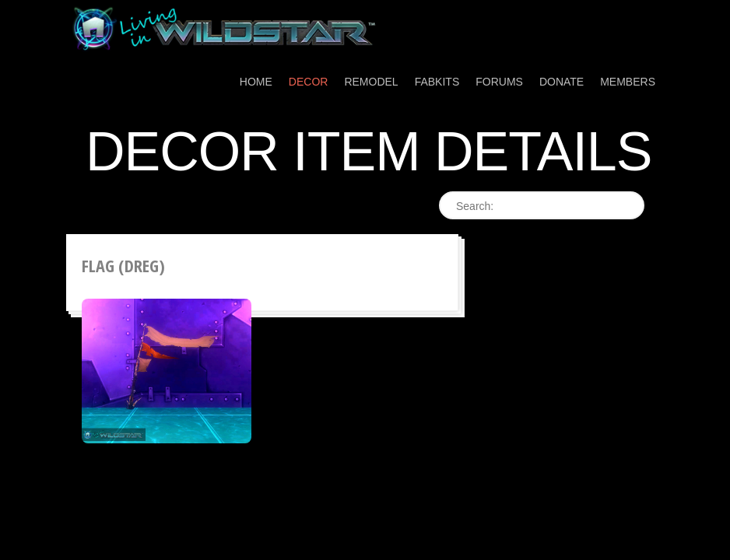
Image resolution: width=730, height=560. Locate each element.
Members (628, 82)
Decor (309, 82)
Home (256, 82)
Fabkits (437, 82)
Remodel (371, 82)
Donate (562, 82)
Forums (499, 82)
